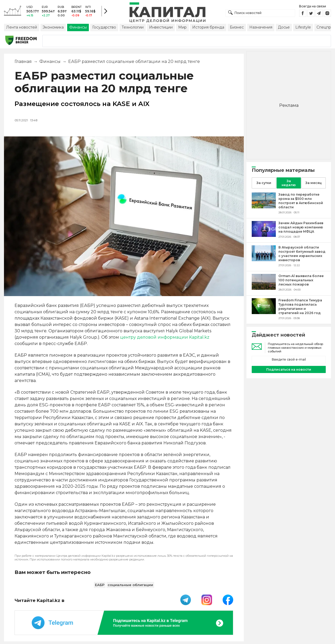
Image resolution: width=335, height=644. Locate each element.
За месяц (314, 183)
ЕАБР (100, 585)
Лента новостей (22, 27)
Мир (182, 27)
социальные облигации (130, 585)
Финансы (78, 27)
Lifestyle (303, 27)
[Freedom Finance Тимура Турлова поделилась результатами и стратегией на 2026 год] (264, 313)
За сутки (264, 183)
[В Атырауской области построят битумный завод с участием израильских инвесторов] (264, 260)
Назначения (261, 27)
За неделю (289, 183)
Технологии (133, 27)
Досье (284, 27)
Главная (23, 61)
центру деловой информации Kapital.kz (165, 337)
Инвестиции (161, 27)
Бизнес (237, 27)
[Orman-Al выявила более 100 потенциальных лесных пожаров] (264, 288)
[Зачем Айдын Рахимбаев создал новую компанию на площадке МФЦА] (264, 235)
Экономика (53, 27)
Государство (104, 27)
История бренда (208, 27)
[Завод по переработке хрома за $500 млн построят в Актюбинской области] (264, 207)
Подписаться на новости (289, 369)
